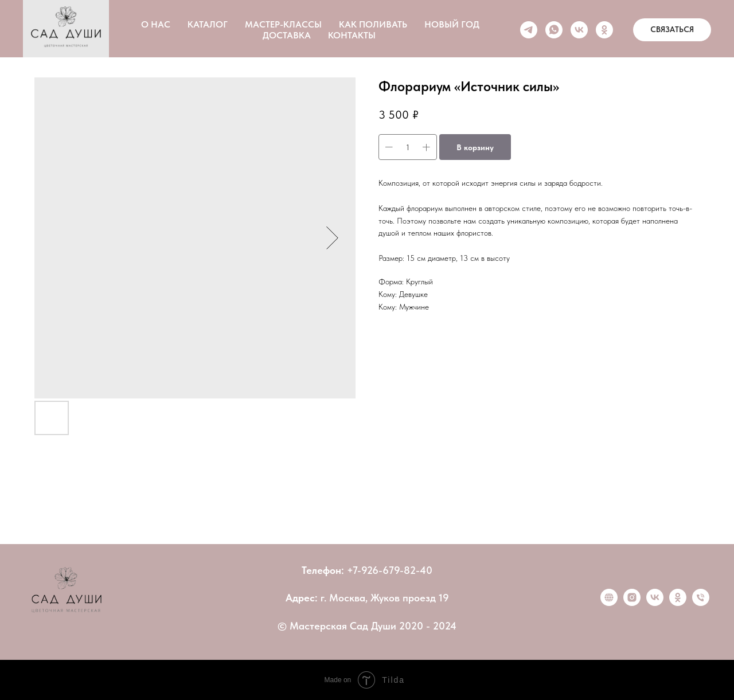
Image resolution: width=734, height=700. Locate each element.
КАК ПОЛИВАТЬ (373, 24)
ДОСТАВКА (287, 35)
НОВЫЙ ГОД (452, 24)
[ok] (604, 30)
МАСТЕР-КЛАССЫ (283, 24)
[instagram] (632, 603)
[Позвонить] (701, 603)
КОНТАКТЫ (352, 35)
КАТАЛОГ (208, 24)
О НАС (156, 24)
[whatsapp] (554, 30)
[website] (609, 603)
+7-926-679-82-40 (390, 570)
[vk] (579, 30)
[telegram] (529, 30)
